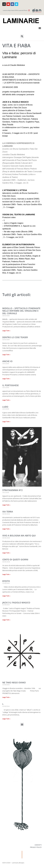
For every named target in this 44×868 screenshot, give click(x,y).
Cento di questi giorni (15, 559)
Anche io (7, 361)
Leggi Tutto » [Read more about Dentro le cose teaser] (6, 355)
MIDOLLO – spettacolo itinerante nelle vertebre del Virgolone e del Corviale (21, 311)
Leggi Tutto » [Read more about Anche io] (6, 379)
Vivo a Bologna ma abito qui (19, 536)
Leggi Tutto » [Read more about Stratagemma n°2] (6, 505)
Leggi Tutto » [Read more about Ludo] (6, 422)
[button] (40, 28)
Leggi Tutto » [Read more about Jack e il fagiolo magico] (6, 620)
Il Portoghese (11, 385)
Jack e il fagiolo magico (16, 603)
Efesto (6, 581)
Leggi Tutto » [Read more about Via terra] (6, 529)
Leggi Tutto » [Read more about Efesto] (6, 596)
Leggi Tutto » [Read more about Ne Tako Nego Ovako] (6, 697)
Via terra (8, 512)
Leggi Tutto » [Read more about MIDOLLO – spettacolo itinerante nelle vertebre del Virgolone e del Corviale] (6, 331)
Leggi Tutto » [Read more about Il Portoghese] (6, 400)
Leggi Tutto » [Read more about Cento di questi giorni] (6, 574)
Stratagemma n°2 (12, 490)
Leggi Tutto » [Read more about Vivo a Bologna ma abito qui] (6, 553)
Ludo (5, 407)
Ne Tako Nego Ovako (14, 682)
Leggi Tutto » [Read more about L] (6, 719)
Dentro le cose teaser (15, 337)
